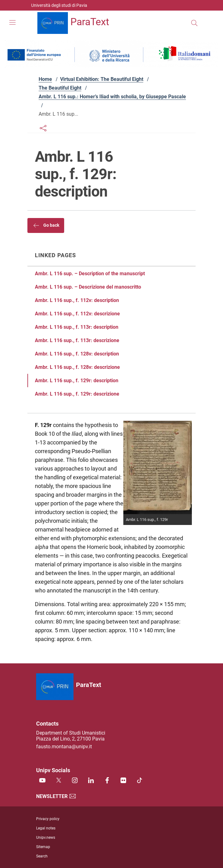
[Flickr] (123, 781)
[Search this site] (194, 23)
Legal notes (46, 828)
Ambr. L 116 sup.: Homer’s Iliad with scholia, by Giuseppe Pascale (112, 97)
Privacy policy (48, 819)
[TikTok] (140, 781)
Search (42, 856)
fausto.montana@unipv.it (64, 747)
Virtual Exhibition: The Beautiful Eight (102, 79)
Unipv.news (46, 838)
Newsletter (56, 796)
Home (45, 79)
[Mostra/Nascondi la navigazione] (12, 22)
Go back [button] (46, 225)
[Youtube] (42, 781)
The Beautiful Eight (60, 88)
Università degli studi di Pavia (59, 5)
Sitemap (43, 847)
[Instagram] (75, 781)
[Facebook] (107, 781)
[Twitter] (59, 781)
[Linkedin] (91, 781)
